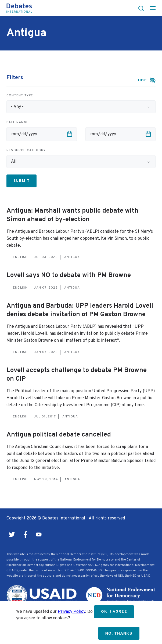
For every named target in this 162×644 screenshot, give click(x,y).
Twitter (12, 534)
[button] (139, 8)
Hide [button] (142, 80)
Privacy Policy (71, 612)
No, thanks (119, 633)
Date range (17, 122)
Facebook (25, 534)
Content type (20, 96)
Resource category (26, 150)
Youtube (39, 534)
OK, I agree (114, 612)
